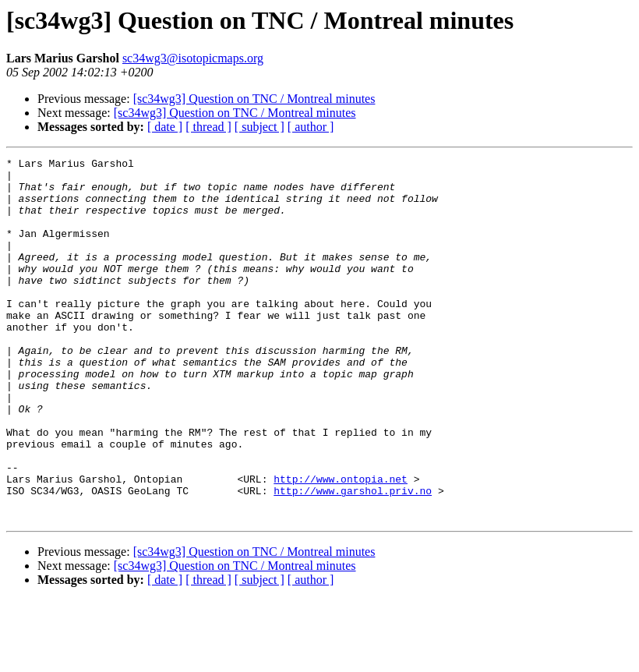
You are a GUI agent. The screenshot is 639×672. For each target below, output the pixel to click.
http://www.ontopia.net (341, 544)
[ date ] (165, 127)
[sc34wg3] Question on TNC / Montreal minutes (254, 99)
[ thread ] (208, 127)
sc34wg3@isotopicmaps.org (193, 58)
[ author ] (311, 127)
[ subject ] (259, 127)
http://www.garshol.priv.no (353, 558)
